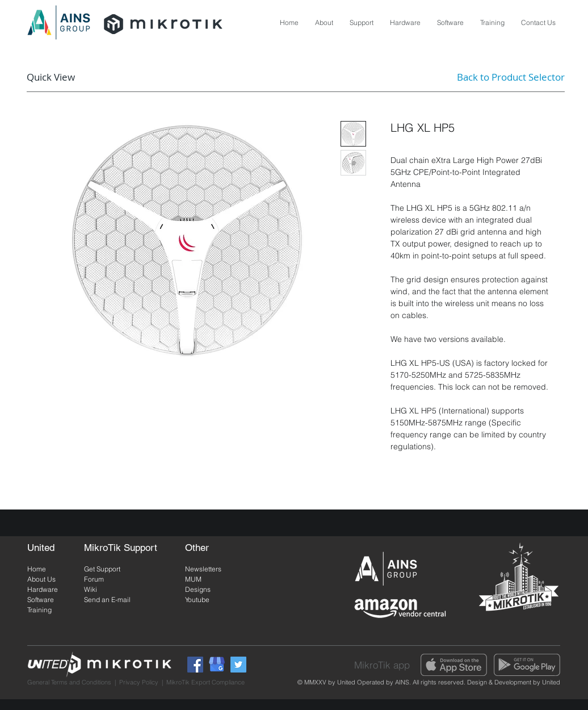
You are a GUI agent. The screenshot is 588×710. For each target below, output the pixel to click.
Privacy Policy (139, 682)
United (550, 682)
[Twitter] (238, 665)
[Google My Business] (217, 665)
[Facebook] (195, 665)
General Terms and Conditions (69, 682)
